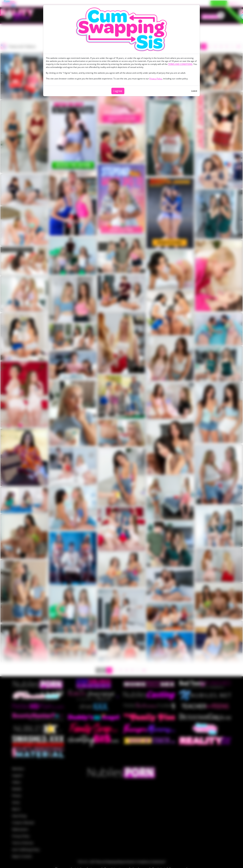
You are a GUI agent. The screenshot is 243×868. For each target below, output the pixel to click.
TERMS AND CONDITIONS (180, 64)
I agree (118, 91)
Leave (194, 91)
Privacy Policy (156, 79)
